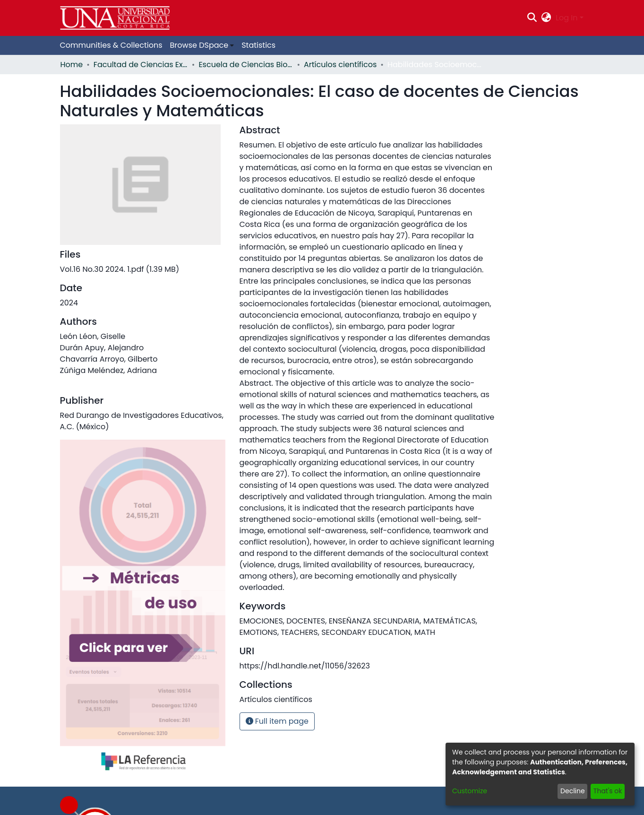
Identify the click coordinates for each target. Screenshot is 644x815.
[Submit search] (532, 18)
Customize (470, 791)
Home (72, 65)
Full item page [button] (277, 721)
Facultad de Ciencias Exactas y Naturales (141, 65)
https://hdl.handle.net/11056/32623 (305, 666)
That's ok (608, 791)
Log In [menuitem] (567, 18)
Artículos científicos (340, 65)
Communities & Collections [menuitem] (111, 45)
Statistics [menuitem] (258, 45)
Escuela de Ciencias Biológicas (246, 65)
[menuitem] (546, 18)
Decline (573, 791)
